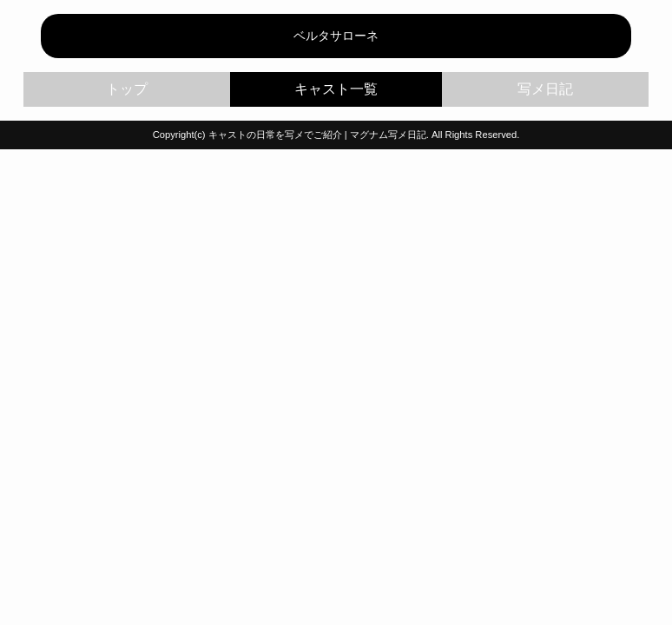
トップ (127, 89)
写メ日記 (545, 89)
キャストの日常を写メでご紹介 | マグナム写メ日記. (319, 135)
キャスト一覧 (336, 89)
